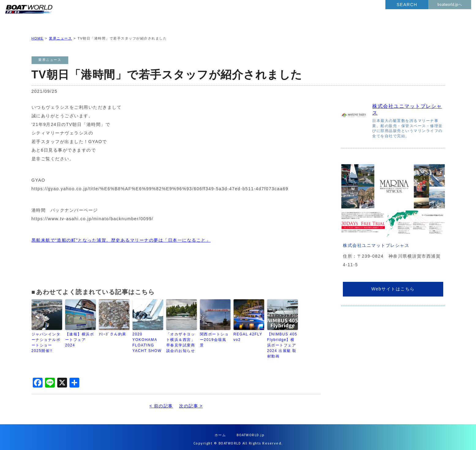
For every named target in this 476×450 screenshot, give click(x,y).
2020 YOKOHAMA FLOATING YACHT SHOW (147, 338)
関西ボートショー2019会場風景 (214, 335)
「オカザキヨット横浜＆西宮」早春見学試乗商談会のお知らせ (181, 338)
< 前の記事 (161, 401)
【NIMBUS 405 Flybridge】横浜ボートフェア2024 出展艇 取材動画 (282, 340)
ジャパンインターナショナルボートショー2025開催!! (46, 338)
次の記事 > (191, 401)
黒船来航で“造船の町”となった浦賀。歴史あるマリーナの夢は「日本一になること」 (121, 235)
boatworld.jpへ (450, 5)
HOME (38, 33)
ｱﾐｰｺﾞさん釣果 (113, 329)
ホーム (220, 430)
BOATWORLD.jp (251, 430)
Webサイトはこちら (393, 284)
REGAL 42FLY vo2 (249, 332)
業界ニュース (60, 33)
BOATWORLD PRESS (76, 15)
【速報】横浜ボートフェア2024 (80, 335)
